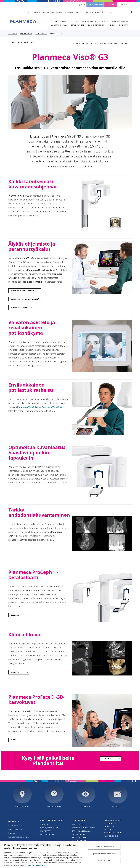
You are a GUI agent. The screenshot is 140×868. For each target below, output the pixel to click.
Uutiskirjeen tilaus (48, 834)
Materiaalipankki (56, 12)
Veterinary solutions (113, 833)
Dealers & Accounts (120, 21)
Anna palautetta (54, 807)
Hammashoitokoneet (96, 25)
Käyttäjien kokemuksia (59, 21)
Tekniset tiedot (81, 43)
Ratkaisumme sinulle (59, 25)
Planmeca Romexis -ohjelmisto (24, 291)
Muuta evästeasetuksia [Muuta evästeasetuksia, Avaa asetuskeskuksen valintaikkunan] (104, 847)
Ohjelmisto (123, 25)
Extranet (124, 4)
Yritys (30, 12)
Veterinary (111, 4)
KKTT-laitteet (41, 34)
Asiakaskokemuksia (118, 43)
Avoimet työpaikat (80, 837)
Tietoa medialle (86, 807)
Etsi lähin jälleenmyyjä (81, 831)
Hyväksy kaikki (104, 860)
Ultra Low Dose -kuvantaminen (24, 299)
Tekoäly (75, 21)
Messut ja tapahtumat (49, 828)
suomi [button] (82, 5)
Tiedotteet (45, 825)
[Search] (131, 12)
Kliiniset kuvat (99, 43)
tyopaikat (104, 21)
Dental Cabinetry (89, 21)
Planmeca (13, 34)
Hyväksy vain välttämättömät (104, 854)
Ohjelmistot (109, 827)
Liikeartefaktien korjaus (22, 307)
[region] (70, 854)
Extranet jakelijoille (80, 840)
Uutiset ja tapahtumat (41, 12)
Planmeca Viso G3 (22, 42)
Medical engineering (95, 4)
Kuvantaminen (77, 25)
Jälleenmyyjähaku (93, 12)
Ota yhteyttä (68, 12)
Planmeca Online (111, 836)
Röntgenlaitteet (111, 823)
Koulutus (78, 12)
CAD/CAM (112, 25)
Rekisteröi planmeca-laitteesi (84, 828)
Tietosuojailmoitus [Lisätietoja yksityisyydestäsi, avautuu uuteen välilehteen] (37, 865)
